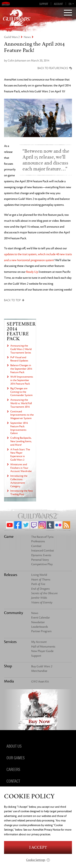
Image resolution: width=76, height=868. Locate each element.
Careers (13, 769)
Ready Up (32, 272)
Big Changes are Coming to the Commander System (21, 392)
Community (13, 613)
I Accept (38, 847)
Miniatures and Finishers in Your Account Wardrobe (21, 468)
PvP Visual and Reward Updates (19, 359)
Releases (11, 575)
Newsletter (38, 622)
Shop (8, 666)
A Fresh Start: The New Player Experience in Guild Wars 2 (20, 455)
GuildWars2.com (17, 17)
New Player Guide (42, 651)
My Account (39, 642)
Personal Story (40, 560)
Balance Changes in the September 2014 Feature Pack (21, 369)
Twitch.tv (34, 525)
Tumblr (50, 525)
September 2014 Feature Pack (21, 331)
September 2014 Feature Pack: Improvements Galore (19, 428)
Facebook (18, 525)
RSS (66, 525)
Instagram (42, 525)
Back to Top (12, 300)
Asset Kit (40, 682)
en (70, 4)
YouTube (10, 525)
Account (58, 4)
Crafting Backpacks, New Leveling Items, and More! (21, 441)
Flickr (58, 525)
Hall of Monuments (43, 647)
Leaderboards (40, 627)
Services (10, 642)
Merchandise (39, 671)
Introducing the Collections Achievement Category (19, 481)
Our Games (16, 757)
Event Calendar (41, 618)
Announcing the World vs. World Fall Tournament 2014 (21, 403)
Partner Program (41, 631)
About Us (14, 746)
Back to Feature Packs (53, 68)
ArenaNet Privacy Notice (46, 830)
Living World (39, 575)
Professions (38, 541)
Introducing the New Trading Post (22, 493)
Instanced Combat (43, 551)
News (27, 37)
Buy (42, 666)
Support (44, 4)
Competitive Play (42, 564)
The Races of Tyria (42, 537)
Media (9, 681)
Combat (36, 546)
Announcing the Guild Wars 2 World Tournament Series (21, 349)
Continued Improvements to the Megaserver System (22, 415)
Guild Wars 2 (12, 37)
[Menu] (68, 13)
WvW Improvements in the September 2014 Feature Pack (22, 380)
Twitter (26, 525)
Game (9, 537)
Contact (13, 781)
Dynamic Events (41, 555)
